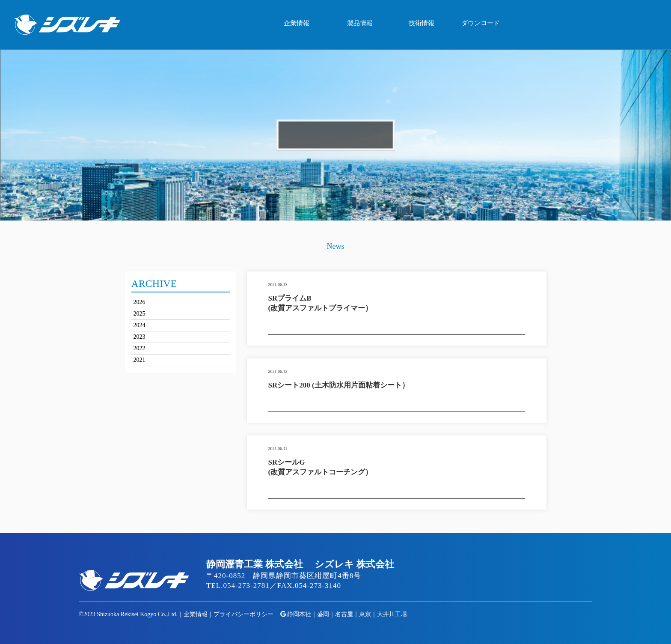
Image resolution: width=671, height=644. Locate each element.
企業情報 (297, 23)
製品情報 (360, 23)
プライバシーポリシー (243, 614)
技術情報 (422, 23)
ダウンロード (481, 23)
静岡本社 (299, 614)
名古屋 (344, 614)
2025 (140, 314)
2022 (140, 348)
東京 (365, 614)
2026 (140, 302)
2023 (140, 337)
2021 (140, 360)
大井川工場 (392, 614)
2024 (140, 325)
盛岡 (323, 614)
